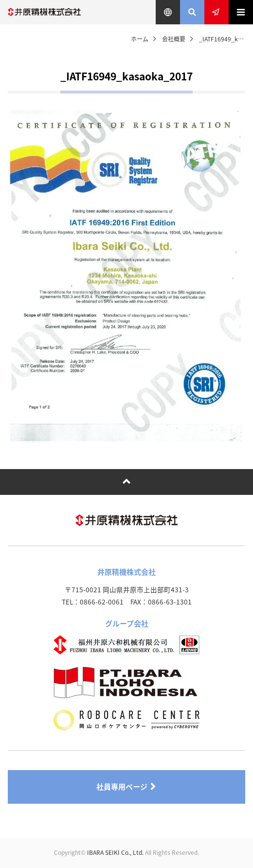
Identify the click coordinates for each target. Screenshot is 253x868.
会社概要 (174, 39)
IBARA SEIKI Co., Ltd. (115, 852)
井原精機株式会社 (44, 12)
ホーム (140, 39)
